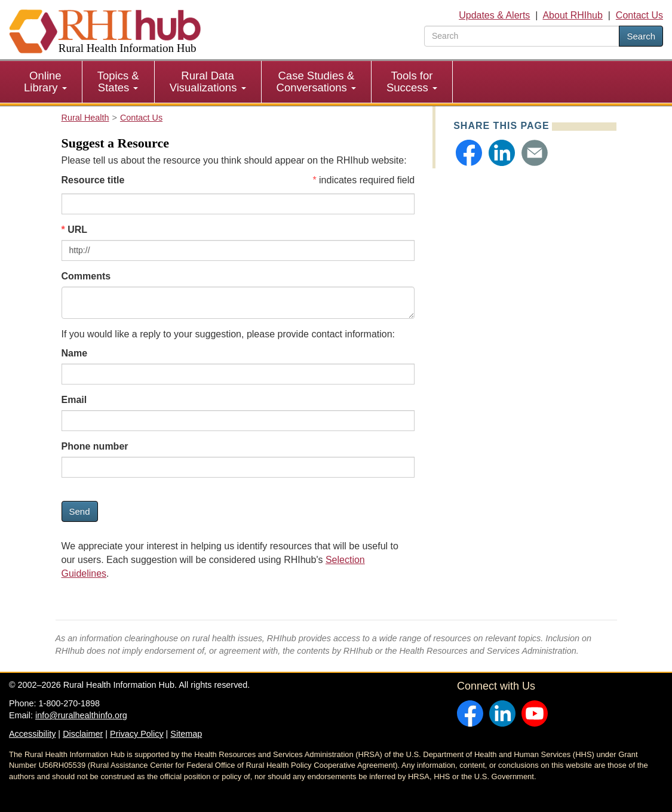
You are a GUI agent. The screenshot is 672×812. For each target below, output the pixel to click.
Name (75, 353)
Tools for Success (412, 81)
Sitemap (186, 734)
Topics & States (118, 81)
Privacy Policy (137, 734)
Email (74, 400)
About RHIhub (573, 15)
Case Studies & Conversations (316, 81)
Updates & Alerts (494, 15)
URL (77, 230)
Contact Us (639, 15)
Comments (86, 276)
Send (80, 511)
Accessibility (32, 734)
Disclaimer (83, 734)
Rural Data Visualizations (208, 81)
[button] (469, 153)
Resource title (93, 180)
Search (641, 36)
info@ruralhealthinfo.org (81, 715)
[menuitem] (46, 82)
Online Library (45, 81)
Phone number (95, 446)
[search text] (522, 36)
